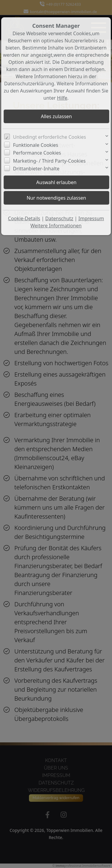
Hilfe (62, 98)
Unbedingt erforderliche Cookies (50, 137)
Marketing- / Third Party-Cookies (49, 161)
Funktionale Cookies (36, 145)
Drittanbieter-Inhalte (36, 169)
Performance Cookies (37, 153)
